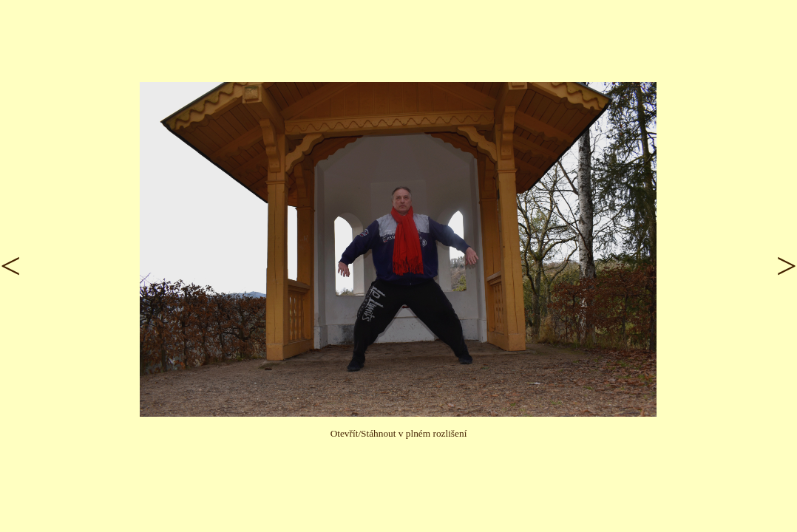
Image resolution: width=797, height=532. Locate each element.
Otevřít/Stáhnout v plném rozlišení (399, 433)
